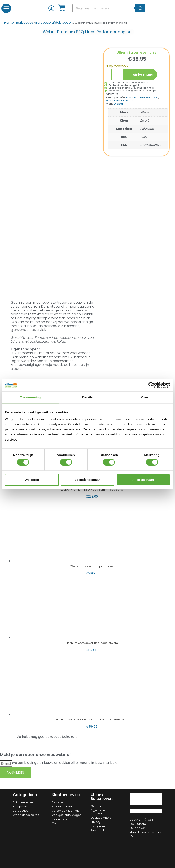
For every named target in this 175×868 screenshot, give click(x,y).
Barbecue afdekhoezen (54, 23)
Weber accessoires (120, 100)
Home (9, 23)
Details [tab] (87, 397)
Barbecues (25, 23)
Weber (119, 104)
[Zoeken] (140, 8)
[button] (6, 8)
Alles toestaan (143, 480)
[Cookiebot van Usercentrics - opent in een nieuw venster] (152, 385)
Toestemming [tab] (30, 397)
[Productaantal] (118, 75)
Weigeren (32, 480)
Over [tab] (145, 397)
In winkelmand (141, 74)
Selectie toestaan (88, 480)
